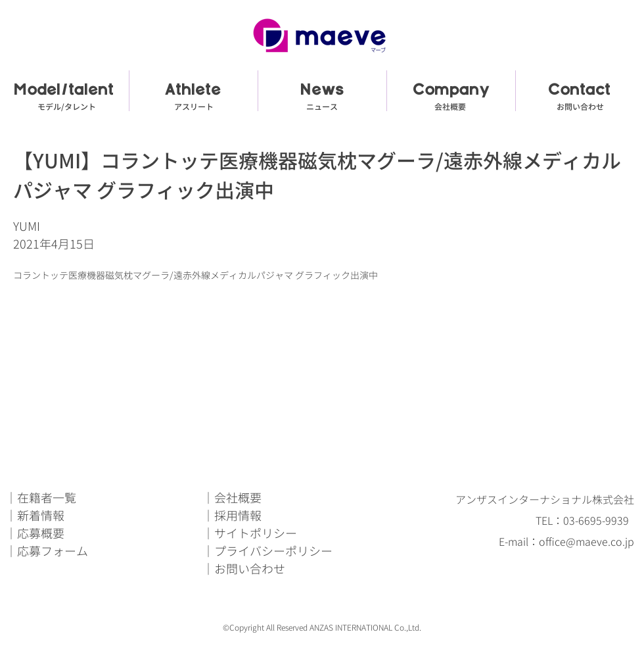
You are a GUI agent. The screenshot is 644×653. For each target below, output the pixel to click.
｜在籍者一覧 (41, 498)
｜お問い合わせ (244, 569)
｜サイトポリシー (250, 534)
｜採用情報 (232, 516)
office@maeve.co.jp (586, 542)
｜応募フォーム (47, 551)
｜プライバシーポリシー (267, 551)
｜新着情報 (35, 516)
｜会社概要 (232, 498)
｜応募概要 (35, 534)
